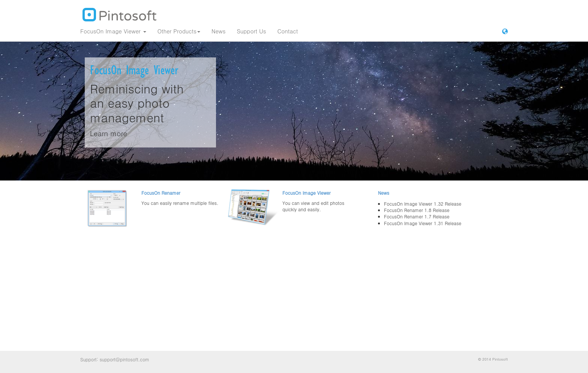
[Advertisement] (294, 293)
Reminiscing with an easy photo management (137, 103)
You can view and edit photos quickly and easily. (313, 206)
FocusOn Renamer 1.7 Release (417, 216)
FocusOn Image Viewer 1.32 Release (423, 204)
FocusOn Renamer (161, 193)
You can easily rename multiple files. (180, 203)
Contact (287, 31)
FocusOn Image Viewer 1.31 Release (423, 223)
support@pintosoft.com (124, 359)
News (218, 31)
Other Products (179, 31)
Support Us (251, 31)
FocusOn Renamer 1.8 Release (417, 210)
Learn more (109, 133)
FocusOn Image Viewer (113, 31)
